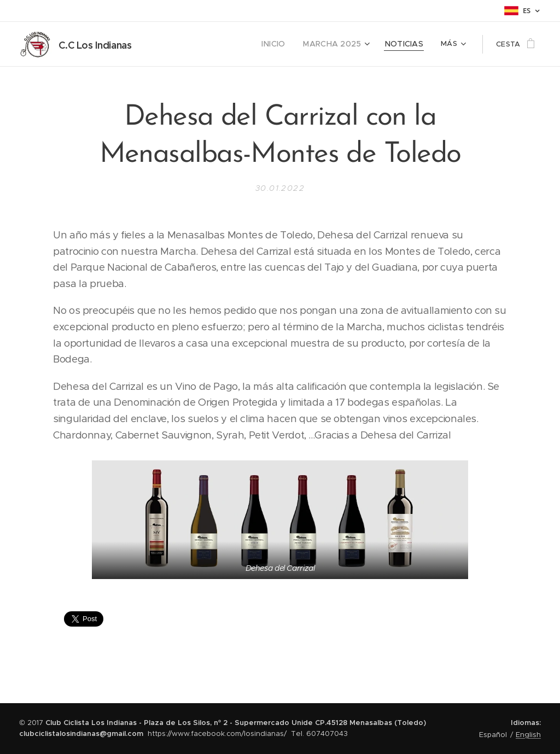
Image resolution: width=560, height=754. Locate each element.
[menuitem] (286, 44)
